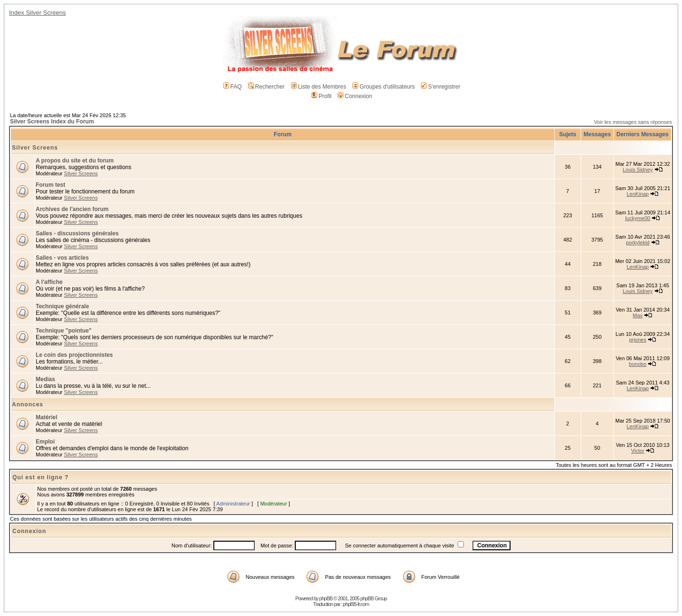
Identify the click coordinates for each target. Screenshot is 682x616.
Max (638, 315)
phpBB (326, 598)
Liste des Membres (319, 87)
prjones (638, 340)
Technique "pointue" (64, 331)
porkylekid (638, 242)
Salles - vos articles (62, 258)
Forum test (50, 185)
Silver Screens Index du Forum (52, 121)
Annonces (28, 404)
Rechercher (266, 87)
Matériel (46, 417)
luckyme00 (638, 218)
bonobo (638, 364)
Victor (638, 451)
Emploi (45, 442)
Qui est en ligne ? (40, 477)
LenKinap (638, 194)
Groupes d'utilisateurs (384, 87)
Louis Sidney (637, 170)
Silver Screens (35, 148)
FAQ (233, 87)
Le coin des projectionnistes (74, 355)
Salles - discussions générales (77, 233)
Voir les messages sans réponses (633, 122)
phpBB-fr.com (356, 604)
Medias (45, 379)
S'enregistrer (441, 87)
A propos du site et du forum (75, 161)
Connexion (355, 96)
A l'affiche (49, 282)
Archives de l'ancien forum (72, 209)
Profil (321, 96)
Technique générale (62, 306)
